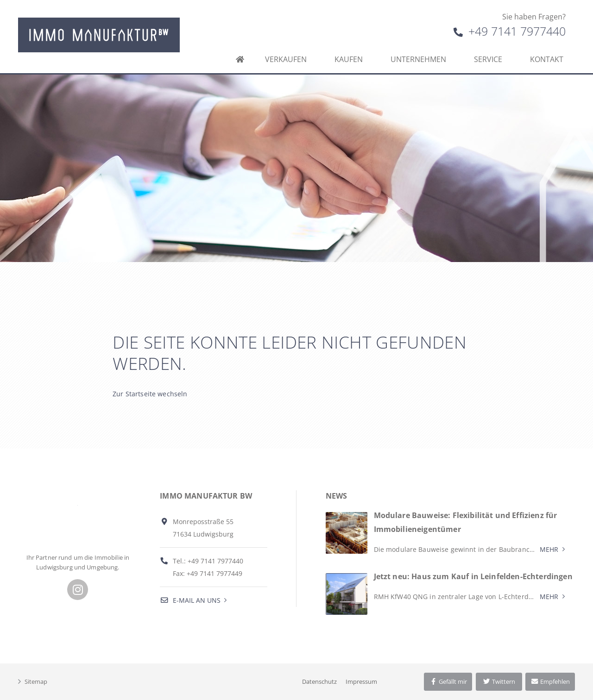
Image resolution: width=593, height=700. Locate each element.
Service (488, 59)
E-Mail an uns (190, 600)
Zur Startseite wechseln (150, 394)
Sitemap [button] (36, 681)
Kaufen (349, 59)
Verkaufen (286, 59)
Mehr (549, 549)
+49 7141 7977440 (510, 31)
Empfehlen (550, 681)
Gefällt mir (448, 681)
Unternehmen (418, 59)
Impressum (361, 681)
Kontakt (547, 59)
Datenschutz (319, 681)
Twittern (499, 681)
